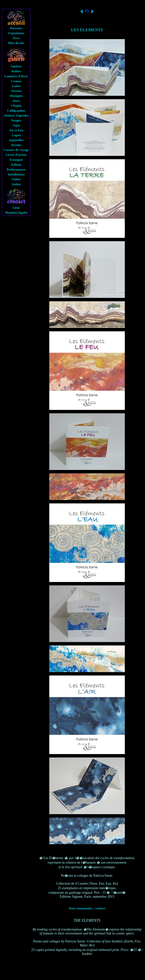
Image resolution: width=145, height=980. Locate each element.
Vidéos (16, 179)
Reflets (16, 71)
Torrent (16, 91)
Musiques (16, 96)
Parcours (16, 28)
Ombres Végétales (16, 116)
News (16, 38)
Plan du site (16, 43)
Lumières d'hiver (16, 76)
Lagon (16, 135)
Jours (16, 101)
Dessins (16, 145)
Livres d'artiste (16, 155)
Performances (16, 170)
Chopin (16, 106)
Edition (16, 165)
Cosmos (16, 81)
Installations (16, 174)
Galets (16, 86)
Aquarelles (16, 140)
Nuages (16, 120)
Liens (16, 208)
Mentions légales (16, 213)
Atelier (16, 184)
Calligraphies (16, 111)
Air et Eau (16, 130)
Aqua (16, 125)
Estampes (16, 160)
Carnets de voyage (16, 150)
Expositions (16, 33)
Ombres (16, 66)
